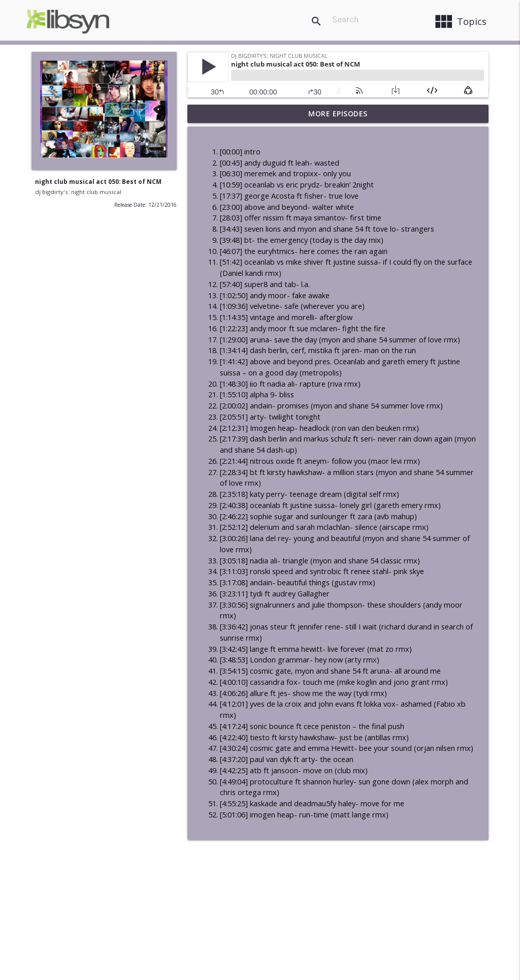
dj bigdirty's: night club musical (78, 192)
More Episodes (338, 114)
